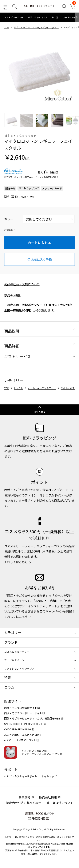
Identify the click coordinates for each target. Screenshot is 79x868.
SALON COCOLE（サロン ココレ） (24, 724)
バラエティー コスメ (37, 17)
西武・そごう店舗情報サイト (21, 708)
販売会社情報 (48, 797)
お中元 (55, 17)
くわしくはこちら (16, 562)
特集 (8, 677)
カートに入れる (39, 243)
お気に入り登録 (42, 259)
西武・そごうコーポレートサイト (23, 713)
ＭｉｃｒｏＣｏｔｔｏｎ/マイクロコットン (36, 27)
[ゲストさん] (64, 6)
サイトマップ (49, 776)
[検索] (14, 6)
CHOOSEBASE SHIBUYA (18, 729)
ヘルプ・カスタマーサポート (21, 776)
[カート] (73, 6)
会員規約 (24, 797)
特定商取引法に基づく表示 (24, 803)
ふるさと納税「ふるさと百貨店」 (23, 735)
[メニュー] (5, 6)
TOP (6, 27)
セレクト (18, 388)
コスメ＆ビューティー (13, 17)
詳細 (52, 172)
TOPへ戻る (39, 412)
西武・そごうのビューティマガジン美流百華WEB (32, 718)
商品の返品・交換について (22, 284)
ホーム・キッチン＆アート (42, 388)
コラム (9, 687)
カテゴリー (13, 632)
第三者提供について (60, 803)
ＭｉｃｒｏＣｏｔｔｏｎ (20, 136)
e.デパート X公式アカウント (20, 740)
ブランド (11, 642)
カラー (9, 219)
